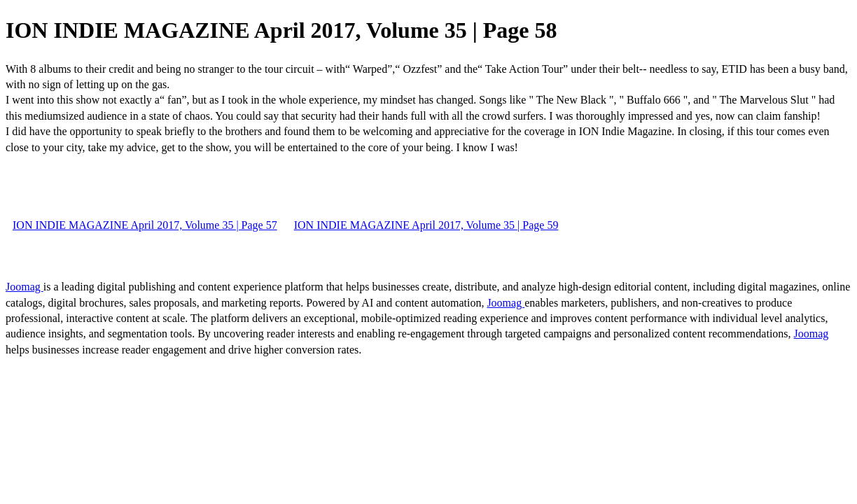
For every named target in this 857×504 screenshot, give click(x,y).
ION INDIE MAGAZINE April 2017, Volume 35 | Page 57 (145, 225)
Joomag (25, 287)
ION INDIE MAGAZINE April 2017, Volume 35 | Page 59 (426, 225)
